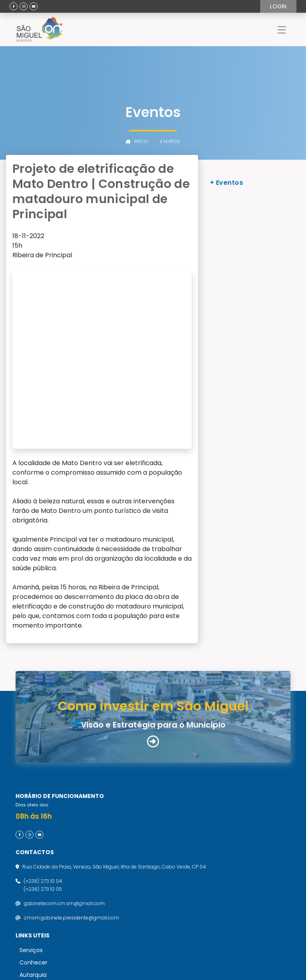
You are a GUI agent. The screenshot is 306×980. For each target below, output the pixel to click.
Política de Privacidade (47, 903)
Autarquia (33, 854)
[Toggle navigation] (282, 29)
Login (278, 6)
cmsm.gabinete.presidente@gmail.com (72, 797)
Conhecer (33, 841)
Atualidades (36, 866)
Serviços (31, 829)
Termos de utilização (45, 888)
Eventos (170, 142)
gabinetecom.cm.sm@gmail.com (64, 782)
